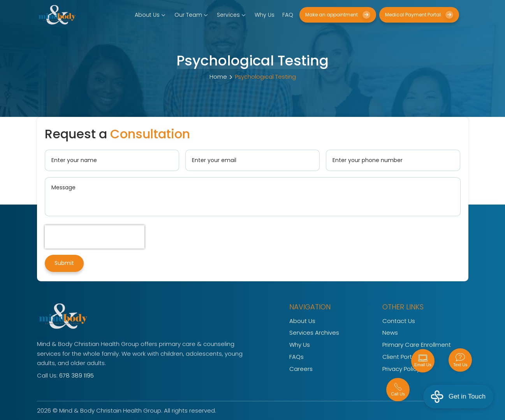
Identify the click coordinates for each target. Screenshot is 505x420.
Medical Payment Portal (419, 15)
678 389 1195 (77, 375)
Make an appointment (338, 15)
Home (218, 77)
